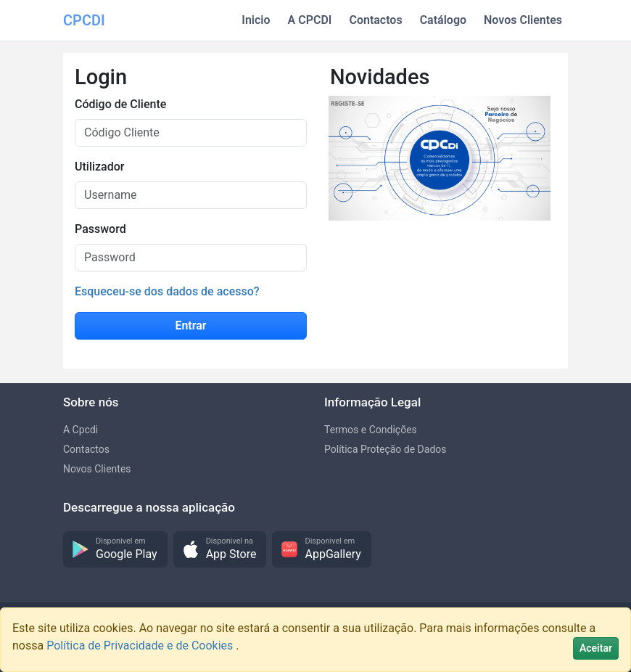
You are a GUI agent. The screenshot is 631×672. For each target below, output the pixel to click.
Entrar (190, 325)
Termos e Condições (371, 430)
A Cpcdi (81, 430)
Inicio (256, 20)
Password (100, 229)
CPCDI (84, 20)
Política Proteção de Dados (385, 449)
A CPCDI (310, 20)
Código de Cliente (120, 104)
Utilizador (99, 167)
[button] (115, 550)
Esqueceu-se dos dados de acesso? (167, 291)
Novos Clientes (523, 20)
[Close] (596, 648)
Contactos (375, 20)
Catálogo (443, 20)
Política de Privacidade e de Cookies (141, 646)
